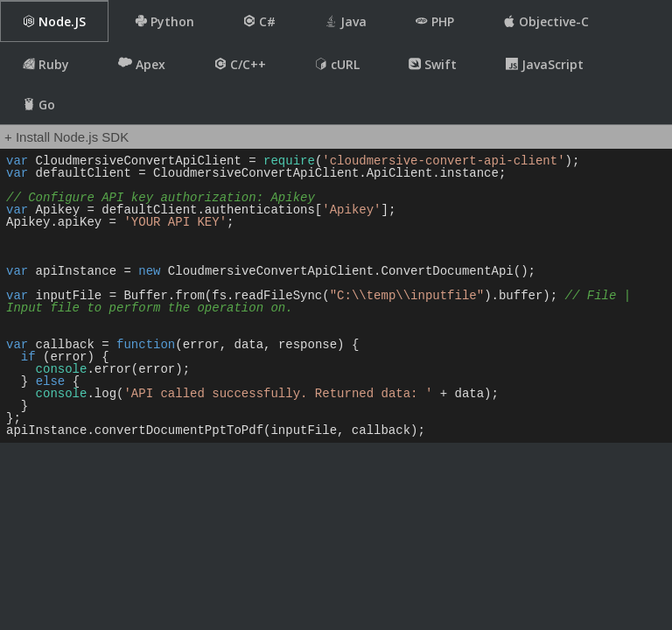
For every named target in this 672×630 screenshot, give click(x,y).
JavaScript (545, 64)
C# (259, 21)
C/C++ (240, 64)
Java (346, 21)
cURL (337, 64)
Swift (433, 64)
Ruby (46, 64)
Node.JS (54, 21)
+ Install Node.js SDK (66, 137)
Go (39, 105)
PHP (435, 21)
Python (164, 21)
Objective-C (546, 21)
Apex (142, 64)
